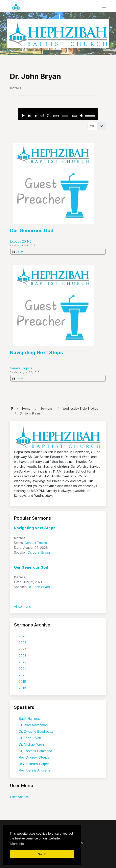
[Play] (23, 116)
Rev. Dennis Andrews (35, 770)
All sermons (22, 606)
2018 (22, 688)
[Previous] (29, 116)
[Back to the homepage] (16, 6)
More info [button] (17, 844)
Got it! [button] (42, 854)
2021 (22, 669)
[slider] (65, 116)
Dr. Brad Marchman (33, 725)
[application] (58, 114)
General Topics (21, 368)
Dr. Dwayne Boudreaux (36, 731)
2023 (23, 656)
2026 (23, 636)
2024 (23, 649)
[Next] (36, 116)
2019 (22, 681)
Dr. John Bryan (39, 552)
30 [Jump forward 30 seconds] (49, 116)
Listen (20, 251)
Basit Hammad (30, 719)
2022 (22, 662)
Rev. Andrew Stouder (35, 757)
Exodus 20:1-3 (21, 241)
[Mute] (82, 116)
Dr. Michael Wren (31, 744)
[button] (104, 6)
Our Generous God (32, 231)
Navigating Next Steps (37, 352)
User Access (19, 797)
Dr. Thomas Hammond (36, 751)
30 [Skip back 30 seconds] (42, 116)
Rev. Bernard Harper (34, 764)
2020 (23, 675)
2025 (23, 643)
